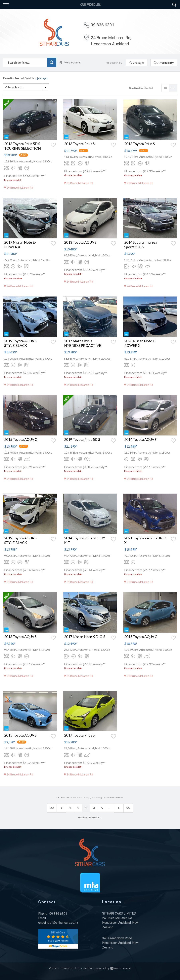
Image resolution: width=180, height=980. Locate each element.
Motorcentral (121, 968)
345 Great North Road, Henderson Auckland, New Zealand (120, 942)
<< (54, 808)
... (110, 808)
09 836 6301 (103, 25)
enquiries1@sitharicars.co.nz (58, 922)
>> (126, 808)
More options (70, 62)
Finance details (13, 180)
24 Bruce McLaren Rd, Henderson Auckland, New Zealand (120, 922)
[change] (43, 78)
